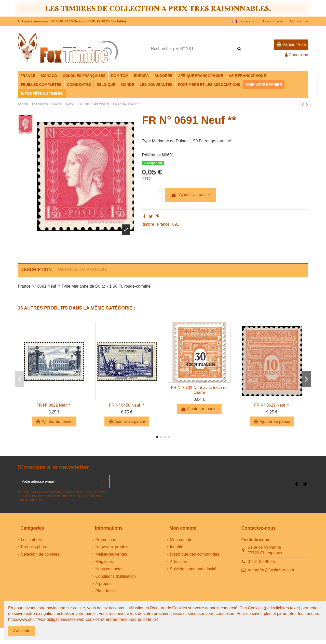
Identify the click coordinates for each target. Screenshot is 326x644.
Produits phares (35, 549)
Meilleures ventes (111, 556)
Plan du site (106, 593)
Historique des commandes (195, 556)
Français (244, 21)
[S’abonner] (103, 482)
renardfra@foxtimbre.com (271, 572)
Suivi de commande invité (193, 571)
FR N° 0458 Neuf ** (127, 405)
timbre (148, 224)
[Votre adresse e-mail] (58, 482)
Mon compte (299, 21)
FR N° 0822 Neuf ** (54, 405)
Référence (152, 155)
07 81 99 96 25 (261, 563)
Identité (176, 549)
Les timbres (31, 541)
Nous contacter (273, 21)
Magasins (104, 563)
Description (36, 270)
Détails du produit (82, 270)
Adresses (178, 563)
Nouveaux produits (112, 549)
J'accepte (22, 631)
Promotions (106, 541)
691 (176, 224)
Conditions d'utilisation (116, 578)
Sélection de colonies (40, 556)
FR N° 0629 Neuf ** (272, 405)
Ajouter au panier (191, 195)
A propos (104, 585)
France (163, 224)
